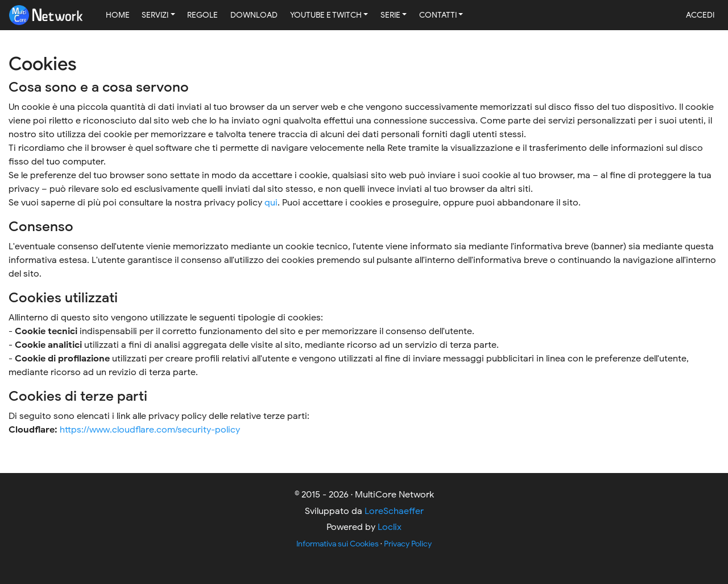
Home (118, 15)
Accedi (700, 15)
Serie (390, 15)
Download (254, 15)
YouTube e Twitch (326, 15)
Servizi (155, 15)
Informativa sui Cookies (338, 544)
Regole (202, 15)
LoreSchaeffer (394, 511)
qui (271, 203)
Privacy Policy (408, 544)
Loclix (390, 527)
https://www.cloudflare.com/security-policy (150, 430)
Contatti (438, 15)
